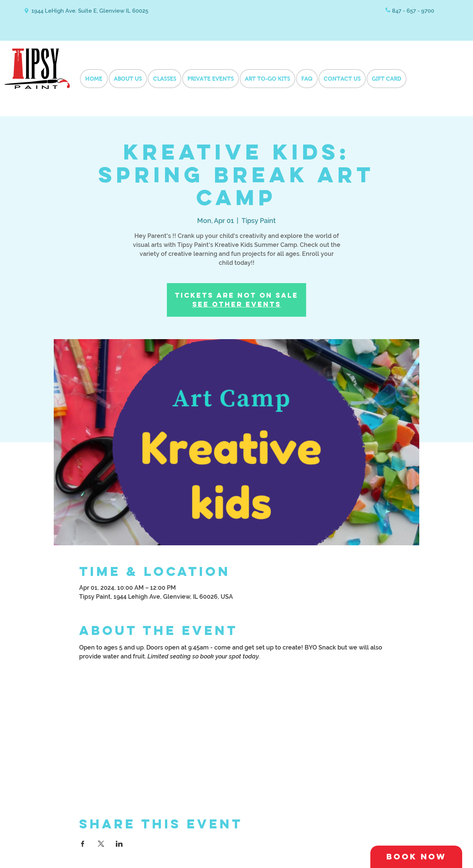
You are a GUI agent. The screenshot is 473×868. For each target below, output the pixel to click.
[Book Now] (416, 857)
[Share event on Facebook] (83, 844)
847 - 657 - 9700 (413, 11)
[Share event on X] (101, 844)
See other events (237, 304)
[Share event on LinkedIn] (119, 844)
